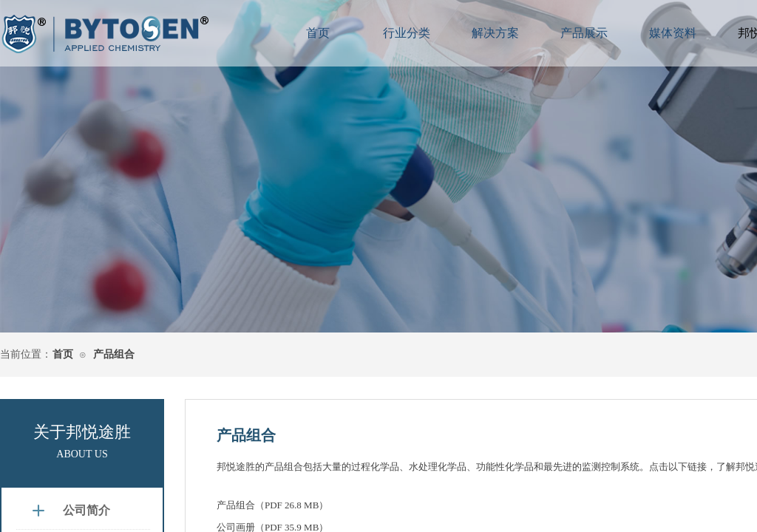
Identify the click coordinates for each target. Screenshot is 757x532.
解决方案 (495, 33)
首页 (63, 354)
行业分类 (407, 33)
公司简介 (86, 510)
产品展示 (584, 33)
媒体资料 (673, 33)
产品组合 (114, 354)
